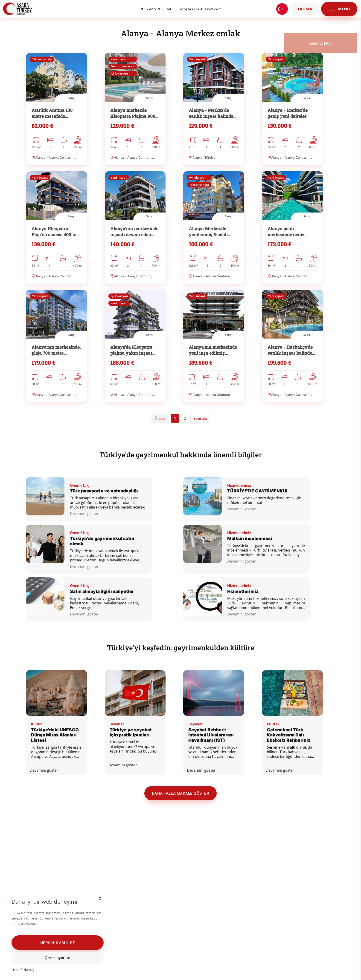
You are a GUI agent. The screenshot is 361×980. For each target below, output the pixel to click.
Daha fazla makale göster (181, 834)
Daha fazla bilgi (23, 970)
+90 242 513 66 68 (155, 9)
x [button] (100, 898)
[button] (58, 943)
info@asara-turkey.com (200, 9)
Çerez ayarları (58, 958)
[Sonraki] (200, 446)
